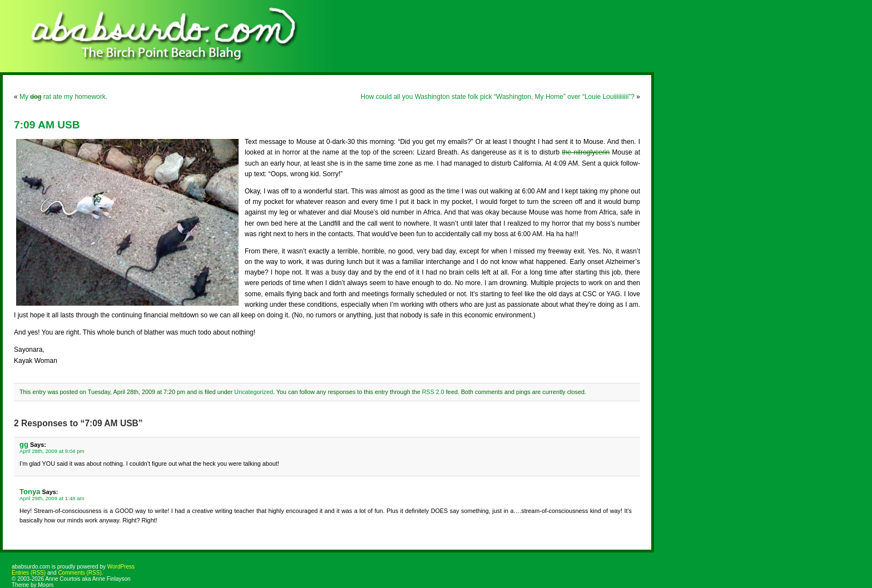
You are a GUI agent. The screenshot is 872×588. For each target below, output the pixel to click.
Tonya (30, 492)
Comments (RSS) (80, 573)
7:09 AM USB (47, 125)
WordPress (121, 567)
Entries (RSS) (29, 573)
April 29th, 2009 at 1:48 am (52, 498)
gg (24, 444)
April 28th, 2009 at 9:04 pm (52, 451)
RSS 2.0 (433, 392)
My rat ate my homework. (63, 97)
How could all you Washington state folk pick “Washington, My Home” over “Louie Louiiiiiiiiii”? (497, 97)
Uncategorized (254, 392)
